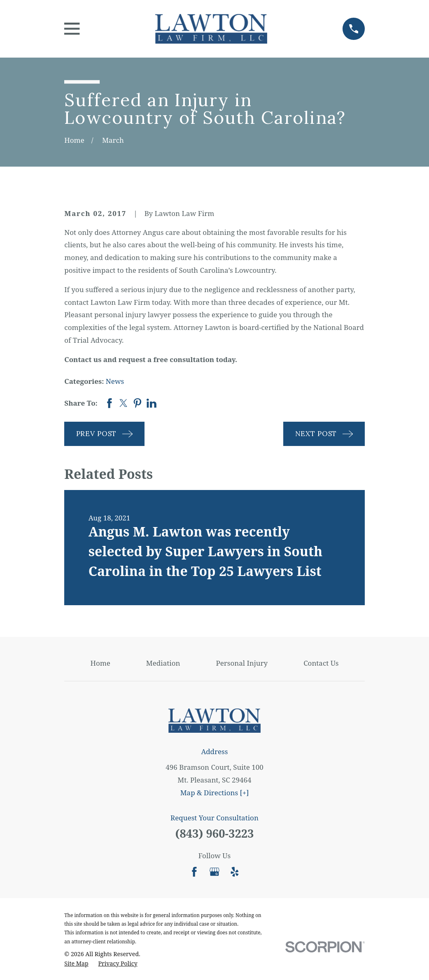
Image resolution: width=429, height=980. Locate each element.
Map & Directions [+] (215, 793)
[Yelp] (235, 872)
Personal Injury (242, 663)
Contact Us (321, 663)
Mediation (163, 663)
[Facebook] (194, 872)
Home (100, 663)
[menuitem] (76, 964)
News (115, 381)
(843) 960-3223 (214, 833)
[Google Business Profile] (214, 872)
